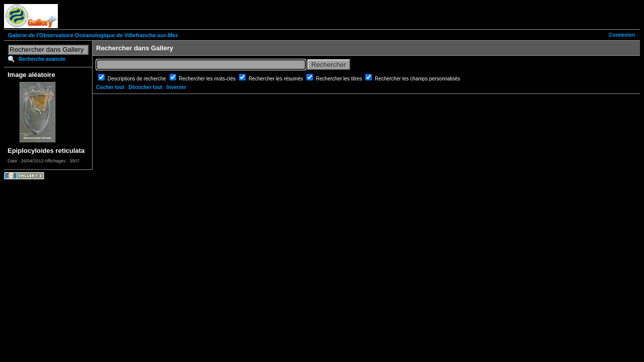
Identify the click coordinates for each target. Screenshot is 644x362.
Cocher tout (110, 87)
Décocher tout (145, 87)
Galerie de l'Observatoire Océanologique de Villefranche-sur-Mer (93, 35)
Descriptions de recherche (138, 79)
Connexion (622, 35)
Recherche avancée (42, 59)
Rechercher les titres (340, 79)
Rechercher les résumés (276, 79)
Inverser (176, 87)
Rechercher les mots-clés (208, 79)
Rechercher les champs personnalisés (418, 79)
